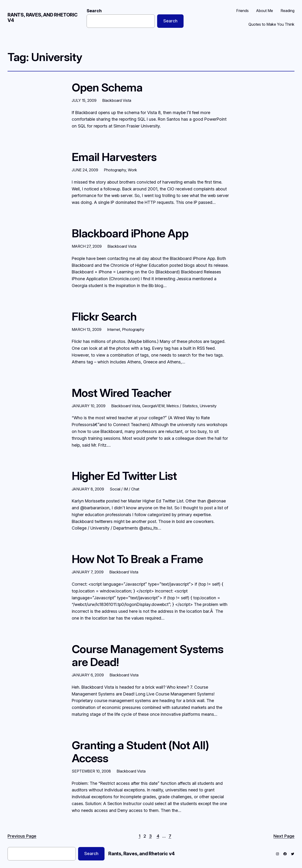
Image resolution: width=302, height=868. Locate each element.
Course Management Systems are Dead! (148, 655)
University (208, 406)
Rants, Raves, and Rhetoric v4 (43, 18)
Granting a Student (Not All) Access (140, 752)
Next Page (284, 836)
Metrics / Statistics (182, 406)
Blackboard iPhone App (130, 233)
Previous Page (22, 836)
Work (132, 170)
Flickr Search (104, 316)
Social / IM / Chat (124, 489)
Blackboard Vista (117, 100)
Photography (115, 170)
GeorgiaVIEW (153, 406)
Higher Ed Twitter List (124, 476)
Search (94, 11)
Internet (114, 329)
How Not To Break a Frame (137, 559)
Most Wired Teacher (122, 393)
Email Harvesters (114, 157)
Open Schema (107, 87)
